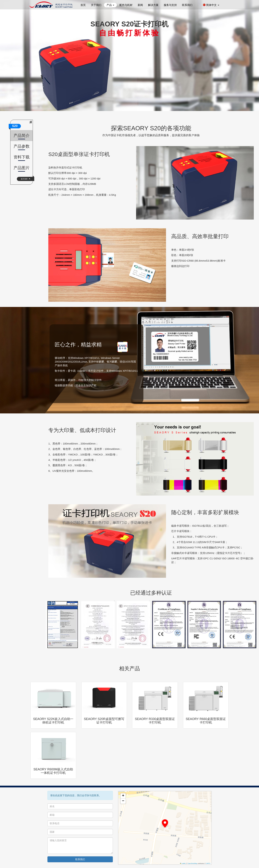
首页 (83, 5)
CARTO (208, 863)
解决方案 (153, 5)
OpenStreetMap (193, 863)
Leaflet (183, 863)
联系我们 (187, 5)
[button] (165, 824)
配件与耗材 (126, 5)
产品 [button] (110, 5)
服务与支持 (170, 5)
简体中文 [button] (211, 5)
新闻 (140, 5)
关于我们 (96, 5)
